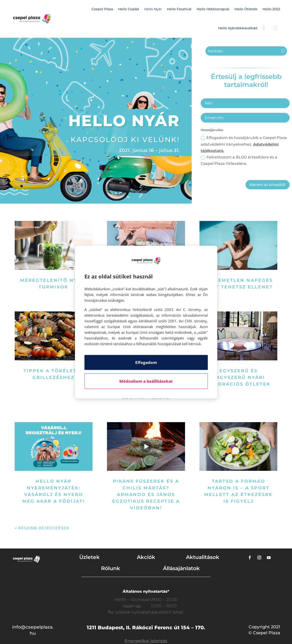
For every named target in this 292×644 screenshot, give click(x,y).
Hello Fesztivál (179, 9)
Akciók (146, 557)
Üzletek (89, 557)
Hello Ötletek (246, 9)
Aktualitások (203, 557)
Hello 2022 (271, 9)
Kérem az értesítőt (268, 185)
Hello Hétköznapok (213, 9)
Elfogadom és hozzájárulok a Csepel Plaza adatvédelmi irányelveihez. (244, 144)
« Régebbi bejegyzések (42, 528)
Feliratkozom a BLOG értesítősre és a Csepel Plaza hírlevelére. (239, 160)
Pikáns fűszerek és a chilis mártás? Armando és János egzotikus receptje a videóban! (146, 495)
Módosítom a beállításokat (146, 381)
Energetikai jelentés (146, 641)
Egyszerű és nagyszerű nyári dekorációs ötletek (239, 377)
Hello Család (129, 9)
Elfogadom (146, 362)
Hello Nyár (153, 9)
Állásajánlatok (181, 568)
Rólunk (111, 568)
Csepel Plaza (102, 9)
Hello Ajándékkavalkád (238, 28)
